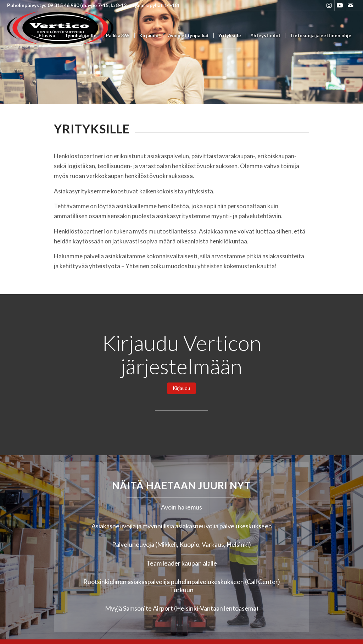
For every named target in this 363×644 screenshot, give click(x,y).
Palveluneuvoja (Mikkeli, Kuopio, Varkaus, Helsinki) (181, 544)
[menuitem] (47, 36)
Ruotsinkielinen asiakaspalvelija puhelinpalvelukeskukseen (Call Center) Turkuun (182, 586)
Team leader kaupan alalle (182, 563)
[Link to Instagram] (329, 5)
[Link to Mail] (351, 5)
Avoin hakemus (181, 507)
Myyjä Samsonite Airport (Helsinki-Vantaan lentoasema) (182, 608)
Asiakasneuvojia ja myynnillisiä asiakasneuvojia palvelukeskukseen (182, 526)
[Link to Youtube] (340, 5)
